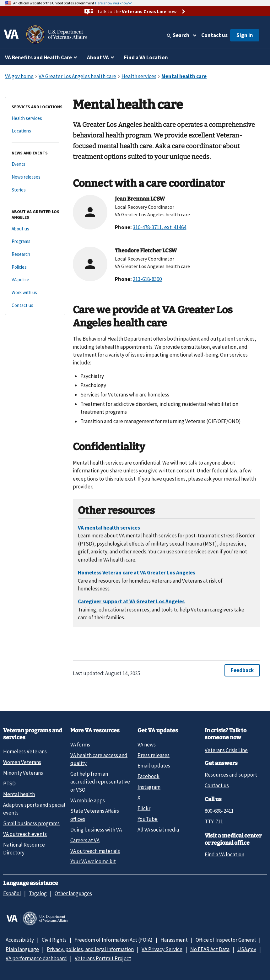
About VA (98, 57)
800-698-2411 (219, 811)
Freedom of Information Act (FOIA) (113, 940)
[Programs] (35, 242)
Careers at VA (85, 840)
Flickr (144, 808)
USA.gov (247, 949)
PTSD (9, 783)
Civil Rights (54, 940)
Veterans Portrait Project (103, 958)
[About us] (35, 229)
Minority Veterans (23, 773)
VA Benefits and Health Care (38, 57)
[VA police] (35, 280)
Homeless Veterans (25, 751)
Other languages (73, 893)
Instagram (149, 787)
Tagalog (38, 893)
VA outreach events (25, 834)
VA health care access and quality (99, 759)
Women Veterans (22, 762)
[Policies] (35, 267)
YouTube (148, 819)
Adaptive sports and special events (34, 809)
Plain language (22, 949)
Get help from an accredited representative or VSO (100, 782)
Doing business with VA (96, 830)
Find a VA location (224, 854)
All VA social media (158, 830)
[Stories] (35, 190)
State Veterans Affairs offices (95, 815)
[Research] (35, 254)
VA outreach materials (95, 851)
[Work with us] (35, 293)
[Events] (35, 164)
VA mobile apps (88, 800)
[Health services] (35, 118)
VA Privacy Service (162, 949)
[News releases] (35, 177)
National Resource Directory (24, 849)
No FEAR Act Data (210, 949)
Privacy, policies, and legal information (90, 949)
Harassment (174, 940)
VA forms (80, 745)
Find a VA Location (146, 57)
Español (12, 893)
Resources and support (231, 775)
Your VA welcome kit (93, 861)
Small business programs (31, 823)
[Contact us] (35, 306)
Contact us (214, 35)
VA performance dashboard (36, 958)
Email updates (154, 766)
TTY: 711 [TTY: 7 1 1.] (214, 821)
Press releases (154, 755)
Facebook (148, 776)
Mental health (19, 794)
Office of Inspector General (226, 940)
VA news (147, 745)
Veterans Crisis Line (226, 750)
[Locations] (35, 131)
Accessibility (20, 940)
